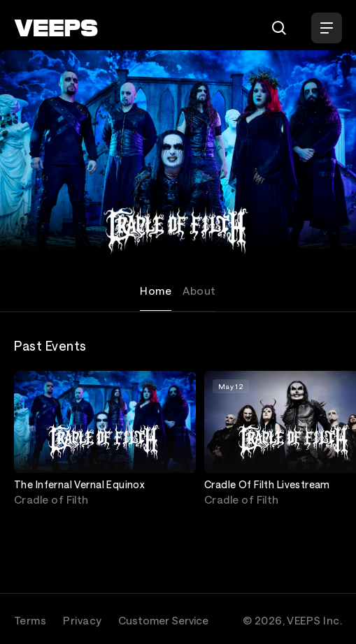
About (199, 291)
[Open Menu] (327, 28)
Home (156, 291)
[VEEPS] (56, 28)
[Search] (279, 28)
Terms (30, 620)
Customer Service (163, 620)
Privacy (82, 620)
